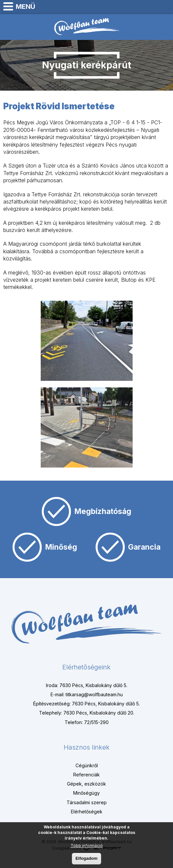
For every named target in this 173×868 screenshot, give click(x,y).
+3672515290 (149, 7)
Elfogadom (86, 859)
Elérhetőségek (87, 812)
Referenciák (86, 775)
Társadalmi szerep (87, 802)
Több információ (87, 847)
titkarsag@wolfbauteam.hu (165, 7)
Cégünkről (87, 765)
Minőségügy (86, 793)
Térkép (132, 7)
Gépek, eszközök (86, 784)
